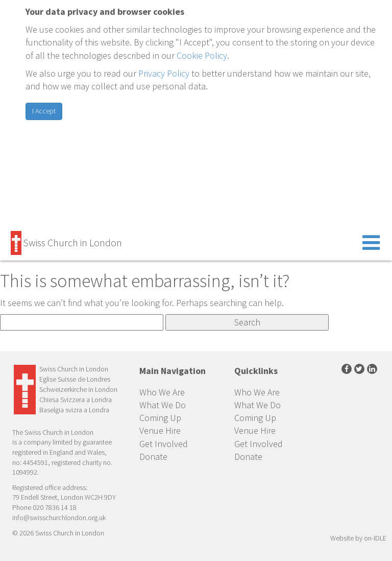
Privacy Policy (164, 73)
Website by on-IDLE (358, 538)
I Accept (44, 111)
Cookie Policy (202, 55)
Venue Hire (160, 430)
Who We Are (162, 392)
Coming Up (160, 418)
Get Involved (164, 444)
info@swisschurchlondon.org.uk (59, 518)
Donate (153, 457)
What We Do (163, 405)
